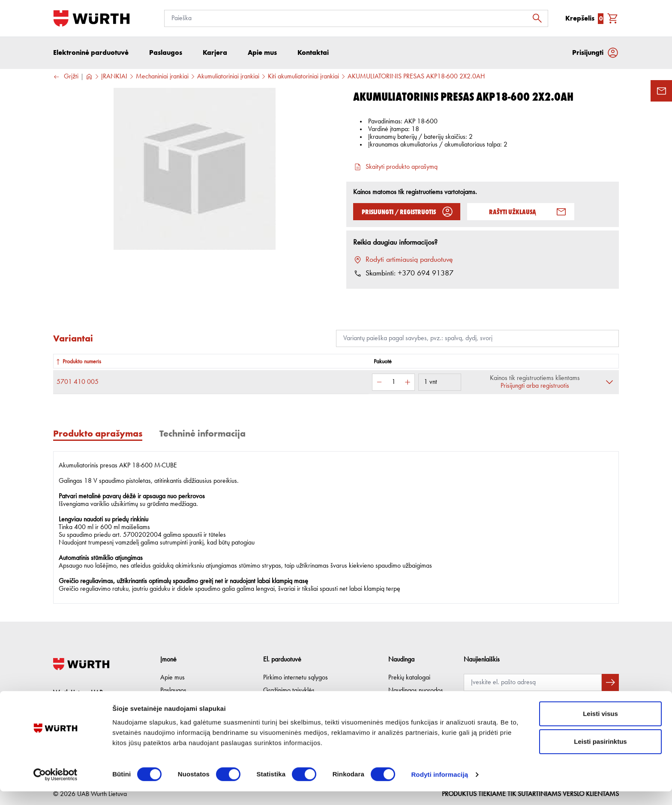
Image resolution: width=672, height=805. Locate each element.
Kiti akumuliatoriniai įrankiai (303, 78)
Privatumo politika (286, 703)
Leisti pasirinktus (600, 756)
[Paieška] (356, 18)
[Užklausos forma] (661, 91)
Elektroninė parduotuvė (91, 53)
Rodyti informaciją (439, 788)
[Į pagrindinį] (91, 18)
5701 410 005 (78, 383)
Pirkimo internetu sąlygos (295, 678)
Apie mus (172, 678)
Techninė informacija (202, 434)
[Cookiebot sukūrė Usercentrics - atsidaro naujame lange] (55, 788)
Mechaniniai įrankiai (162, 78)
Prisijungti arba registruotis (535, 387)
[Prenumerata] (533, 682)
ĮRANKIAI (114, 78)
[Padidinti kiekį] (408, 383)
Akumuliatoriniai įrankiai (228, 78)
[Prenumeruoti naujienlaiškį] (610, 682)
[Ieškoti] (540, 18)
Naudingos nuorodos (416, 691)
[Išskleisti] (609, 383)
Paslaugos (173, 691)
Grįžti (66, 78)
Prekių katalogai (409, 678)
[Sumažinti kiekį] (379, 383)
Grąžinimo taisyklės (289, 691)
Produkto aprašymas (98, 434)
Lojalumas (401, 703)
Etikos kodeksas (181, 703)
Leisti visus (600, 727)
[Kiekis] (393, 383)
